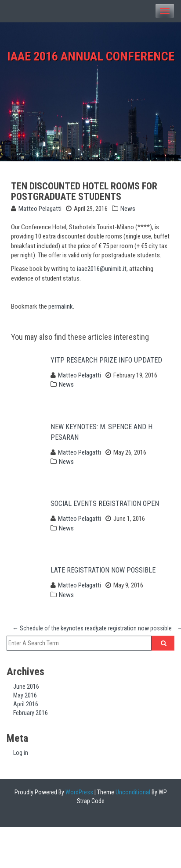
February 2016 (31, 713)
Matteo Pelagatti (40, 209)
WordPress (79, 792)
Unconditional (132, 792)
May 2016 (25, 695)
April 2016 (26, 704)
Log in (21, 753)
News (128, 209)
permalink (61, 306)
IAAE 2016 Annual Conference (91, 56)
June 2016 (26, 687)
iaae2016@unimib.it (102, 269)
